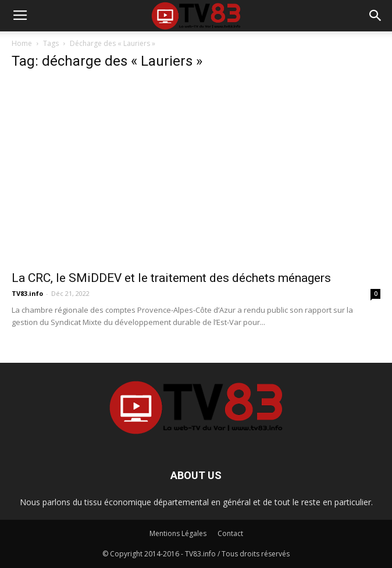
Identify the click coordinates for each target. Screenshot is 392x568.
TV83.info (27, 293)
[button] (376, 16)
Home (22, 43)
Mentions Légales (178, 533)
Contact (230, 533)
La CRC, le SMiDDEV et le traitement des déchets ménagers (171, 278)
